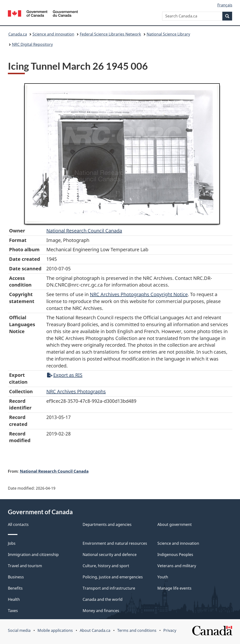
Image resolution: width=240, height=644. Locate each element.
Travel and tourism (25, 566)
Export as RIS (65, 375)
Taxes (13, 611)
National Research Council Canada (84, 231)
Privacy (170, 630)
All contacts (18, 524)
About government (175, 524)
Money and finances (101, 611)
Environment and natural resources (115, 543)
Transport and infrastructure (109, 588)
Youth (163, 577)
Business (16, 577)
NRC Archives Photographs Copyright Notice (139, 294)
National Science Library (168, 34)
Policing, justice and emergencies (113, 577)
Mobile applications (55, 630)
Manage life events (174, 588)
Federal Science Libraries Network (110, 34)
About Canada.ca (95, 630)
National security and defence (110, 555)
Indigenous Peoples (175, 555)
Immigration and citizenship (33, 555)
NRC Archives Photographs (76, 391)
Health (14, 599)
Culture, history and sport (106, 566)
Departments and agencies (107, 524)
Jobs (12, 543)
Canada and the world (103, 599)
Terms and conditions (137, 630)
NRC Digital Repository (32, 44)
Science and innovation (53, 34)
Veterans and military (177, 566)
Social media (19, 630)
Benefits (15, 588)
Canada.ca (18, 34)
